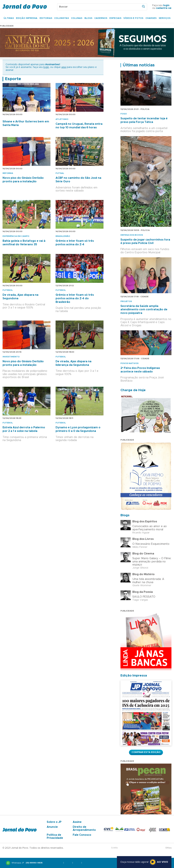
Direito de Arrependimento (84, 828)
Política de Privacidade (55, 836)
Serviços (165, 18)
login (166, 5)
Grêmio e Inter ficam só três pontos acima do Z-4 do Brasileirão (75, 298)
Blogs (88, 18)
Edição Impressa (27, 18)
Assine (77, 822)
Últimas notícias (139, 65)
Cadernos (101, 18)
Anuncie (52, 827)
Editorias (46, 18)
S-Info (115, 848)
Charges (151, 18)
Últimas (9, 18)
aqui (64, 67)
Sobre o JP (54, 822)
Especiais (115, 18)
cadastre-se (164, 8)
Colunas (77, 18)
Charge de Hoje (133, 390)
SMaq (168, 848)
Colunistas (62, 18)
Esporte (13, 79)
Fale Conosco (82, 835)
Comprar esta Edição (146, 752)
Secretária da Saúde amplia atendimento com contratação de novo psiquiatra (144, 310)
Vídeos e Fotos (133, 18)
